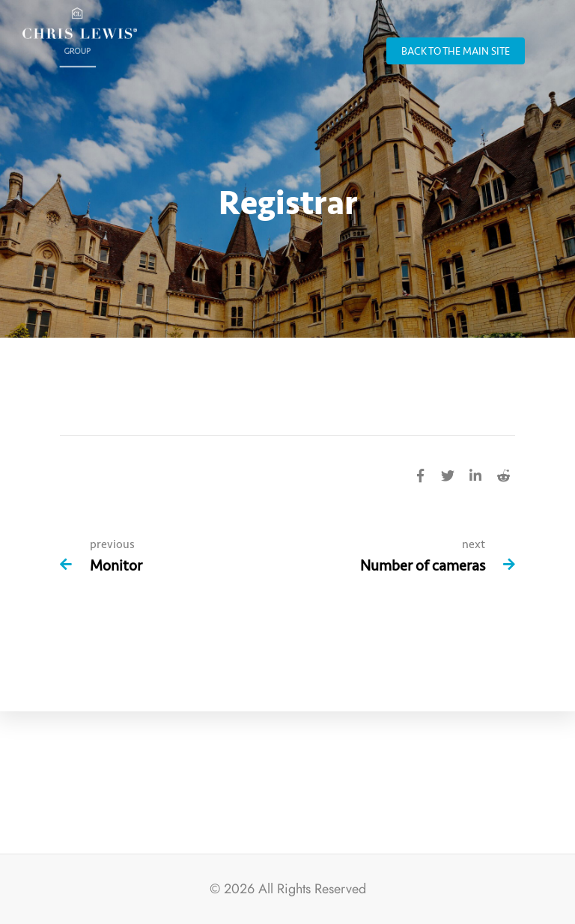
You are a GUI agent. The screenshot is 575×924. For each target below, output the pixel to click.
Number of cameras (423, 566)
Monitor (116, 566)
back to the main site (456, 51)
